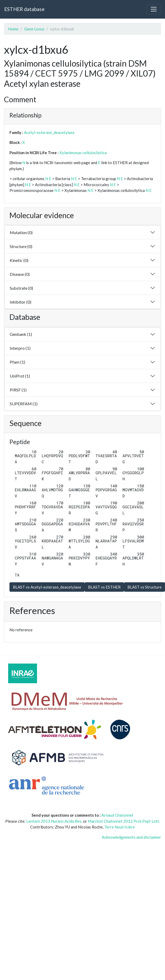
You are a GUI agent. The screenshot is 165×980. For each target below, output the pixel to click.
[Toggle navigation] (154, 9)
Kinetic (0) (19, 260)
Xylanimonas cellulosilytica (83, 153)
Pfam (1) (17, 362)
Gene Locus (34, 29)
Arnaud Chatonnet (117, 815)
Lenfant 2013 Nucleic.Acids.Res (54, 821)
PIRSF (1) (18, 390)
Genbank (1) (21, 334)
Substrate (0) (21, 288)
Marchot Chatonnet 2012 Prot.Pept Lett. (124, 821)
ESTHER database (24, 9)
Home (13, 29)
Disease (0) (20, 274)
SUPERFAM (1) (24, 404)
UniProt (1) (20, 376)
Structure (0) (21, 246)
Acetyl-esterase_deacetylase (49, 132)
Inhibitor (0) (20, 302)
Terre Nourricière (120, 827)
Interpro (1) (20, 348)
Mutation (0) (21, 232)
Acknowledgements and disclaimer (131, 837)
